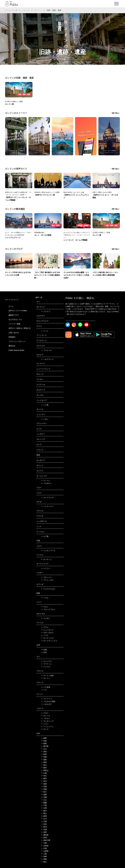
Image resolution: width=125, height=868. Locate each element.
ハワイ (45, 635)
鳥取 (44, 743)
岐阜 (44, 778)
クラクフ (46, 311)
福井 (44, 762)
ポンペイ (46, 716)
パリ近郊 (46, 687)
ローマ (45, 729)
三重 (44, 854)
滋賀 (44, 784)
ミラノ (45, 724)
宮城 (44, 786)
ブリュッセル (47, 580)
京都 (44, 848)
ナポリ (45, 713)
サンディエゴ (47, 638)
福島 (44, 760)
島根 (44, 859)
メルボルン (46, 483)
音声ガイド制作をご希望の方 (20, 328)
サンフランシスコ (49, 641)
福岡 (44, 795)
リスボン (46, 618)
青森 (44, 789)
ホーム (8, 10)
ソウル (45, 598)
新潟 (44, 827)
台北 (44, 652)
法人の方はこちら (15, 319)
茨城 (44, 830)
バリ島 (45, 405)
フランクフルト (48, 609)
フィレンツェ (47, 726)
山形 (44, 773)
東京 (44, 862)
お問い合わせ (14, 333)
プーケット (46, 664)
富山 (44, 765)
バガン (45, 419)
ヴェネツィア (47, 721)
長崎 (44, 856)
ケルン (45, 607)
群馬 (44, 838)
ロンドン (38, 10)
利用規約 (12, 337)
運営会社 (12, 346)
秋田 (44, 754)
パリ (44, 690)
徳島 (44, 738)
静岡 (44, 816)
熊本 (44, 768)
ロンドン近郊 (47, 676)
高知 (44, 752)
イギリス (26, 10)
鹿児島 (45, 746)
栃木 (44, 811)
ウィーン (46, 481)
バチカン (46, 718)
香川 (44, 792)
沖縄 (44, 797)
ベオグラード (47, 359)
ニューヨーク (47, 630)
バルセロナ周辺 (48, 701)
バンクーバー (47, 506)
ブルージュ (46, 577)
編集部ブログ (14, 315)
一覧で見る (115, 113)
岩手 (44, 781)
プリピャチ (46, 350)
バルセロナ (46, 704)
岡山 (44, 813)
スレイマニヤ (47, 497)
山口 (44, 749)
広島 (44, 821)
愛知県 (45, 835)
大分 (44, 800)
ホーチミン (46, 559)
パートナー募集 (15, 324)
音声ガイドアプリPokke (18, 311)
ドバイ (45, 331)
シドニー (46, 568)
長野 (44, 832)
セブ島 (45, 536)
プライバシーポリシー (17, 341)
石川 (44, 819)
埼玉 (44, 776)
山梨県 (45, 851)
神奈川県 (46, 840)
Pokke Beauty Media (16, 350)
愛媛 (44, 803)
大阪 (44, 843)
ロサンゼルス (47, 633)
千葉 (44, 805)
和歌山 (45, 770)
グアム (45, 627)
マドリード (46, 699)
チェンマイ (46, 661)
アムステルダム (48, 589)
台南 (44, 650)
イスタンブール (48, 551)
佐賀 (44, 741)
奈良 (44, 824)
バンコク (46, 667)
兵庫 (44, 808)
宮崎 (44, 757)
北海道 (45, 846)
